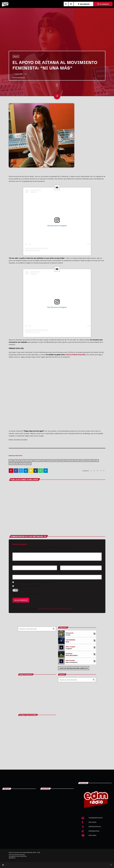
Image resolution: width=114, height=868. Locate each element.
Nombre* (15, 564)
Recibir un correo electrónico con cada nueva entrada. (29, 586)
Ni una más (13, 464)
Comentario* (16, 551)
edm (43, 461)
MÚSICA (16, 56)
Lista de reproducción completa (74, 668)
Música (95, 461)
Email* (62, 564)
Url (13, 573)
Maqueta (69, 461)
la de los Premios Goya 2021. (76, 355)
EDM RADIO (19, 455)
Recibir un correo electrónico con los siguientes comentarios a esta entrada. (34, 582)
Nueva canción (25, 464)
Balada (37, 461)
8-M (11, 461)
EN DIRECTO (83, 4)
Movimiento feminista (83, 461)
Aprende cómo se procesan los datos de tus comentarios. (55, 609)
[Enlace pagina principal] (5, 4)
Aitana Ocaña (27, 461)
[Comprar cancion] (94, 634)
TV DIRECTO (103, 4)
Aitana (17, 461)
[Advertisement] (57, 35)
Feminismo (60, 461)
